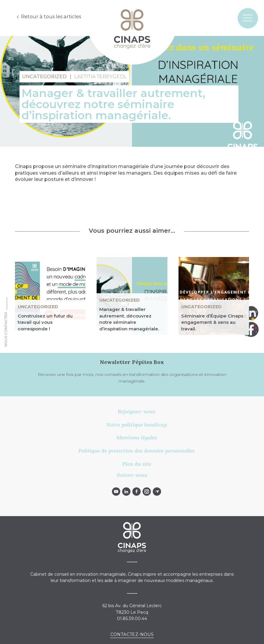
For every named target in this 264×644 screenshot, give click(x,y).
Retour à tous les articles (51, 17)
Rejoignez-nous (136, 411)
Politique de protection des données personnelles (136, 451)
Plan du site (137, 464)
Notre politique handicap (136, 425)
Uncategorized (38, 307)
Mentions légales (137, 437)
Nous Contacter (6, 329)
